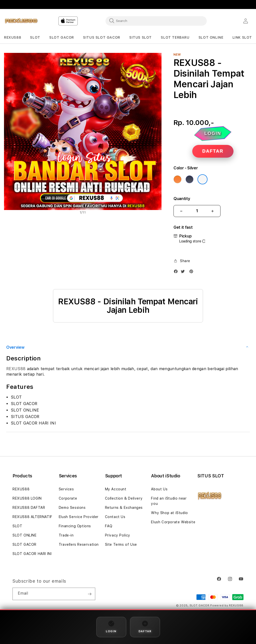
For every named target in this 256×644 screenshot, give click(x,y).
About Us (159, 489)
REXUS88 (16, 369)
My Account (116, 489)
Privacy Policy (118, 535)
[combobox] (156, 21)
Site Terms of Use (121, 544)
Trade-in (66, 535)
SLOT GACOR (24, 544)
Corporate (68, 498)
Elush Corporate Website (173, 522)
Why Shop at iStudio (169, 513)
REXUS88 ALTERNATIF (32, 517)
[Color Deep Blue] (189, 179)
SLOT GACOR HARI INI (32, 554)
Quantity (182, 199)
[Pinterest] (192, 272)
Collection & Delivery (124, 498)
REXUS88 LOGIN (27, 498)
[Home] (21, 21)
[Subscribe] (89, 594)
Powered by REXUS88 (227, 605)
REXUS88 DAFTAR (29, 508)
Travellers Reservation (79, 544)
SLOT (17, 526)
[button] (12, 38)
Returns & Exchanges (124, 508)
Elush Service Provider (79, 517)
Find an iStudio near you (169, 501)
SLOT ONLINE (25, 535)
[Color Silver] (202, 179)
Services (66, 489)
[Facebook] (177, 272)
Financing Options (75, 526)
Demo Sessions (72, 508)
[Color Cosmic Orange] (177, 179)
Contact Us (115, 517)
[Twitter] (184, 272)
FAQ (109, 526)
